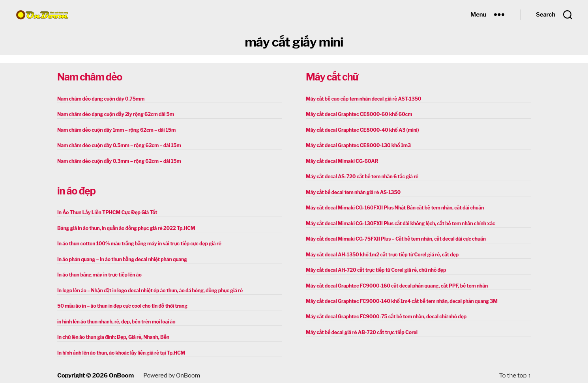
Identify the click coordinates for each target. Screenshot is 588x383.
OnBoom (121, 373)
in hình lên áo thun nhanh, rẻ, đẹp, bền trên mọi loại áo (115, 319)
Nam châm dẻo (90, 77)
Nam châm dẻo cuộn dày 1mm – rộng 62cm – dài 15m (115, 130)
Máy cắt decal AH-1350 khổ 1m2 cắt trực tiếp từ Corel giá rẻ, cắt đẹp (380, 253)
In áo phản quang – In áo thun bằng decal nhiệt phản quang (120, 258)
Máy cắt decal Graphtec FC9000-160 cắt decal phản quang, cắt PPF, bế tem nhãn (394, 283)
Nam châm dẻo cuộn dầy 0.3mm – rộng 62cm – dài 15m (117, 160)
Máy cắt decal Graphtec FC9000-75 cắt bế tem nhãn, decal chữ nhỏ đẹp (384, 314)
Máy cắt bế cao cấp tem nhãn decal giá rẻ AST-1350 (362, 99)
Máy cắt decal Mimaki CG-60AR (341, 160)
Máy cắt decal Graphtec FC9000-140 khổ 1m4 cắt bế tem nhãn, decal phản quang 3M (399, 299)
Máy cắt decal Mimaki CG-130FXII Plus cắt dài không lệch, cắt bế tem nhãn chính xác (398, 222)
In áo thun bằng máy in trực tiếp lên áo (98, 273)
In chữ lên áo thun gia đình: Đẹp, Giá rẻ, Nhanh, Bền (112, 335)
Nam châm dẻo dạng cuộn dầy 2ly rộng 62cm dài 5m (114, 114)
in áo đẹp (76, 190)
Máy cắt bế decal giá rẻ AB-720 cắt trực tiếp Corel (360, 330)
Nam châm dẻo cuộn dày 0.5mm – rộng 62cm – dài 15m (117, 145)
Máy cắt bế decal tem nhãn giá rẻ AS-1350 (352, 191)
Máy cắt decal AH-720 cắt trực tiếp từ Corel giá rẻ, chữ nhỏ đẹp (374, 268)
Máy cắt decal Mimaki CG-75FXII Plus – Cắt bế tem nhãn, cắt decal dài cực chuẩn (393, 237)
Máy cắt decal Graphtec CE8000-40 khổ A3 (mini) (361, 130)
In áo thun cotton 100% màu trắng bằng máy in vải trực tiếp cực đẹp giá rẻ (137, 242)
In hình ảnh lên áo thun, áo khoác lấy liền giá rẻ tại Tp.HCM (119, 350)
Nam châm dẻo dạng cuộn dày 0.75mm (100, 99)
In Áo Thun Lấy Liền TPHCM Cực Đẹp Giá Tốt (106, 212)
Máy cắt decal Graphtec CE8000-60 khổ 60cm (358, 114)
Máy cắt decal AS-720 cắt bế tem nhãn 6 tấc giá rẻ (360, 176)
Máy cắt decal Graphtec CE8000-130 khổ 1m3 (357, 145)
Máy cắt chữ (332, 77)
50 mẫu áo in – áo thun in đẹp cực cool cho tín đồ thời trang (121, 304)
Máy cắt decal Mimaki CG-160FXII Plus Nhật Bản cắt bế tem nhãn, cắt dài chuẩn (392, 206)
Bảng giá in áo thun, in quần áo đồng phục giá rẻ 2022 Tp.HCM (124, 227)
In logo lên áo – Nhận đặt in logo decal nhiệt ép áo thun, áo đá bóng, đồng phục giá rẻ (147, 289)
